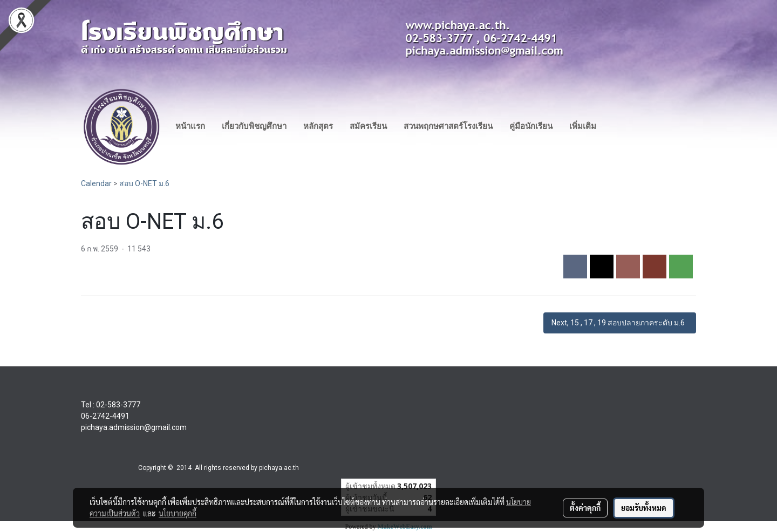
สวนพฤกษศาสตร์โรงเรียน (448, 126)
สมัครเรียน (368, 126)
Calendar (96, 183)
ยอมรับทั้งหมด (644, 508)
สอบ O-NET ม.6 (144, 183)
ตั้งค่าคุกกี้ (585, 508)
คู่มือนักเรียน (531, 126)
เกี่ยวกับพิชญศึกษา (254, 126)
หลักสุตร (318, 126)
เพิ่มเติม (583, 126)
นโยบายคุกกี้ (178, 513)
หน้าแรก (190, 126)
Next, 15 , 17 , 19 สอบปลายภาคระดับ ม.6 (620, 323)
